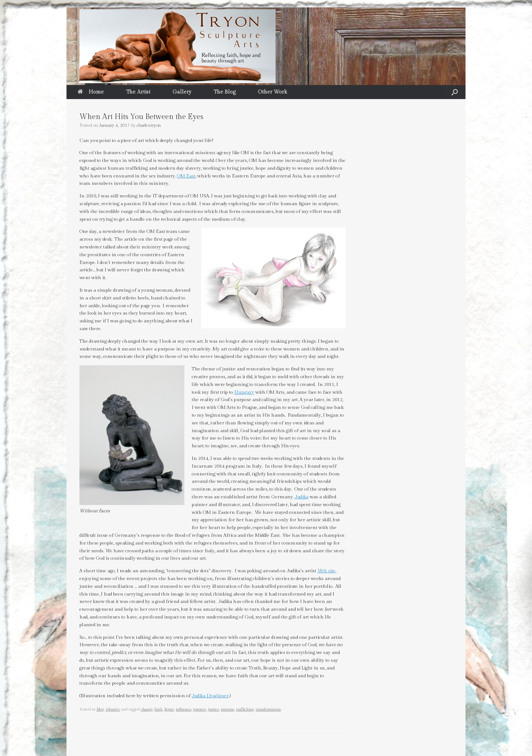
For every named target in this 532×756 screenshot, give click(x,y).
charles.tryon (149, 125)
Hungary (244, 392)
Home (91, 92)
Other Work (272, 92)
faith (158, 709)
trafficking (245, 709)
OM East (186, 176)
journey (200, 709)
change (147, 709)
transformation (268, 709)
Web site (326, 571)
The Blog (225, 92)
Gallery (182, 92)
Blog (100, 709)
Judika (302, 497)
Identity (113, 709)
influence (184, 709)
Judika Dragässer (210, 696)
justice (214, 709)
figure (169, 709)
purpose (228, 709)
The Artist (138, 92)
